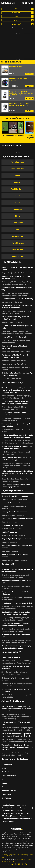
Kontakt (4, 856)
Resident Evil (18, 236)
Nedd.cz (30, 813)
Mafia (18, 176)
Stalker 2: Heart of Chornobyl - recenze (17, 519)
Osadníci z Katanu (9, 772)
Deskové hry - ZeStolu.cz (15, 759)
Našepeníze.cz (16, 819)
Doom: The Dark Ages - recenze (14, 560)
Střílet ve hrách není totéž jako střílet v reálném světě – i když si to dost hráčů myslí (17, 473)
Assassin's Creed (17, 162)
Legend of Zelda (17, 257)
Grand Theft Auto (17, 169)
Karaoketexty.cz (8, 813)
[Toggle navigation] (32, 3)
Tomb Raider (17, 223)
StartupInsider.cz (8, 821)
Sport (19, 805)
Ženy (24, 805)
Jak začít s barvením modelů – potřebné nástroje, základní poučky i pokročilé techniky (16, 717)
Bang (4, 768)
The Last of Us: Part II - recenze (14, 500)
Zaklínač (18, 182)
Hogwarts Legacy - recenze (13, 515)
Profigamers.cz (26, 808)
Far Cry (17, 203)
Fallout (17, 196)
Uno (3, 787)
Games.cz (15, 808)
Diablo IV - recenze (9, 532)
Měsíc (16, 20)
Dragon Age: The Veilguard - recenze (17, 539)
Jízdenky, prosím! (9, 791)
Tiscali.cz (5, 805)
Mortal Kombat (18, 243)
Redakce (10, 854)
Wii (16, 9)
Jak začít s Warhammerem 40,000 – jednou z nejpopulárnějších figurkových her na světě (17, 709)
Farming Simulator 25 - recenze (14, 512)
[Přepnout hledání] (23, 3)
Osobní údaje (24, 854)
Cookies (16, 854)
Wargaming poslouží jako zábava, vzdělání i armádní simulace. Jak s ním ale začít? (17, 747)
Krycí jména (6, 794)
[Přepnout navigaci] (26, 3)
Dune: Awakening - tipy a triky (14, 364)
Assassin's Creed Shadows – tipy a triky (17, 299)
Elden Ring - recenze (10, 522)
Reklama (4, 854)
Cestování (6, 808)
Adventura (16, 13)
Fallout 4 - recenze (9, 542)
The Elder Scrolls (17, 189)
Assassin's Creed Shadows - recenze (16, 503)
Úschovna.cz (21, 813)
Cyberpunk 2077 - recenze (12, 525)
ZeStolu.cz (6, 811)
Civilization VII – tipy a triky (12, 302)
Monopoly (5, 779)
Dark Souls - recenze (10, 551)
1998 (16, 16)
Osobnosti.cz (17, 811)
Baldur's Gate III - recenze (12, 529)
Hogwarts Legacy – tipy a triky (14, 361)
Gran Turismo (17, 250)
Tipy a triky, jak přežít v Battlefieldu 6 (17, 273)
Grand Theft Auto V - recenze (13, 535)
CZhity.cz (5, 819)
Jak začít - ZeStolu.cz (13, 701)
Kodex (31, 854)
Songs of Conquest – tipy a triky (14, 337)
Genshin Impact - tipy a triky (13, 322)
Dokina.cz (24, 816)
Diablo (17, 216)
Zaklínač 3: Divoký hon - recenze (15, 496)
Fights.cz (15, 816)
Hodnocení (16, 24)
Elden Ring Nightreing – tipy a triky (16, 352)
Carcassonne (7, 764)
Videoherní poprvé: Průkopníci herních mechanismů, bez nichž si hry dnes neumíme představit (17, 390)
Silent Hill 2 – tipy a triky (11, 379)
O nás (9, 856)
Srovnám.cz (28, 819)
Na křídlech (6, 798)
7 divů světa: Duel (9, 776)
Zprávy (13, 805)
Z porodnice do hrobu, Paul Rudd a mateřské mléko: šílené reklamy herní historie (17, 465)
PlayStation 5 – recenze (11, 657)
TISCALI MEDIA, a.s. (22, 860)
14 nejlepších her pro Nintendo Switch (17, 603)
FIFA (17, 230)
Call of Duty (17, 209)
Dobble (4, 783)
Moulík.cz (6, 816)
